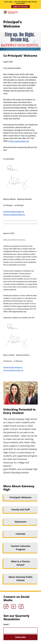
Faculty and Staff (20, 509)
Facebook (21, 606)
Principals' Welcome (20, 497)
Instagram (6, 606)
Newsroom (21, 522)
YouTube (14, 606)
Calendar (21, 534)
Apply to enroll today (20, 7)
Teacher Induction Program (20, 548)
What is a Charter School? (20, 563)
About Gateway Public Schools (20, 579)
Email (6, 624)
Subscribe (20, 637)
